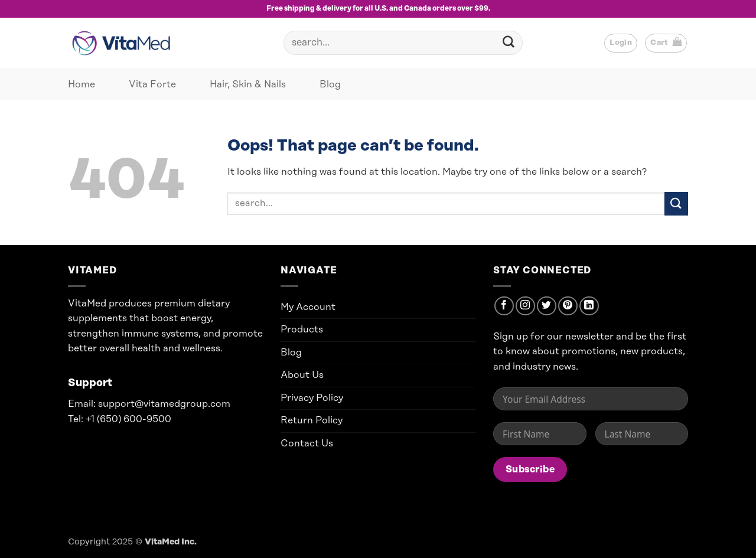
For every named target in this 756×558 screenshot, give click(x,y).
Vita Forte (152, 84)
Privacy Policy (312, 398)
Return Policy (312, 420)
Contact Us (307, 443)
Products (302, 329)
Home (82, 84)
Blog (330, 84)
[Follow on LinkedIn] (589, 306)
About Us (302, 375)
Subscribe (530, 469)
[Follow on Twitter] (547, 306)
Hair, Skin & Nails (248, 84)
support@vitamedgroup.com (164, 404)
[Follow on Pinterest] (568, 306)
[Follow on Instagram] (525, 306)
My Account (308, 307)
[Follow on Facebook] (504, 306)
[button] (621, 43)
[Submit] (509, 43)
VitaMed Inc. (171, 542)
